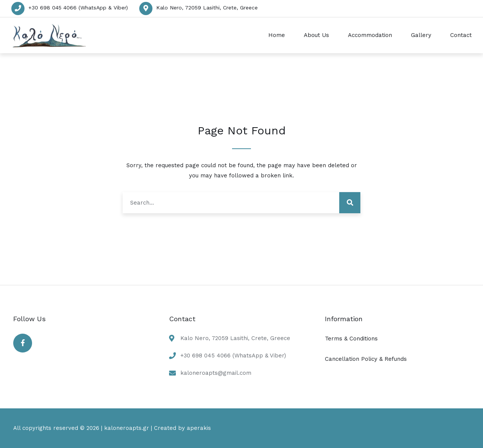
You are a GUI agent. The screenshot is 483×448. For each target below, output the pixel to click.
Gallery (421, 35)
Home (277, 35)
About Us (316, 35)
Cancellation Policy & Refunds (366, 359)
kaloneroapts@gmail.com (216, 373)
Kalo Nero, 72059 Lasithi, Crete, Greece (207, 8)
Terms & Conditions (351, 339)
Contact (461, 35)
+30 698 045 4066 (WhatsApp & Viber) (78, 8)
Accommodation (370, 35)
